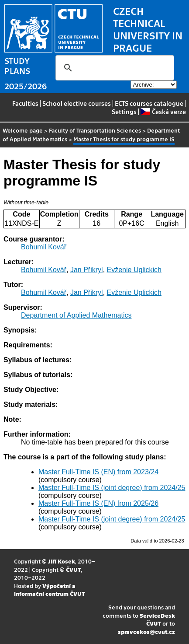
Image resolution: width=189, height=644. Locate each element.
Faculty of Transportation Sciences (95, 130)
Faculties (25, 103)
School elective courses (77, 103)
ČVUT (73, 569)
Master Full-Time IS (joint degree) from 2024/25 (112, 488)
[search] (113, 68)
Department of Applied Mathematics (76, 315)
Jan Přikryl (87, 270)
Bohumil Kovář (44, 247)
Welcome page (23, 130)
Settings (124, 112)
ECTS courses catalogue (149, 103)
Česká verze (163, 112)
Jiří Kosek (62, 561)
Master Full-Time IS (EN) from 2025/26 (98, 503)
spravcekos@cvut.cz (146, 632)
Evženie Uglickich (134, 270)
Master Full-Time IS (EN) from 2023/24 (98, 472)
